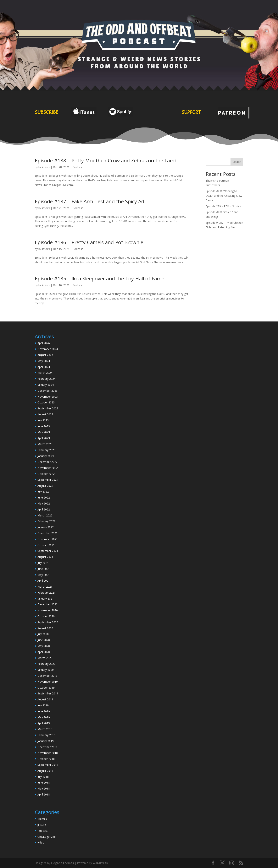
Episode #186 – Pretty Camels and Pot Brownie (89, 242)
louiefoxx (44, 167)
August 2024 (45, 355)
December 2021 (47, 533)
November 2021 (48, 539)
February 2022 (46, 521)
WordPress (100, 863)
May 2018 (44, 788)
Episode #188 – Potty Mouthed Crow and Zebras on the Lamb (106, 160)
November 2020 (48, 610)
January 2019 (46, 741)
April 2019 (44, 723)
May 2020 (44, 646)
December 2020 (47, 604)
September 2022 (48, 480)
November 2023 (48, 397)
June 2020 (44, 640)
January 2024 (46, 385)
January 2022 (46, 527)
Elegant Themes (62, 863)
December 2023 (47, 391)
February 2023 (46, 450)
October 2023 (46, 402)
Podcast (78, 167)
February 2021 (46, 593)
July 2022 (43, 491)
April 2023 (44, 438)
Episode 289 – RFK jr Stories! (224, 206)
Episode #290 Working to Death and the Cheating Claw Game (224, 196)
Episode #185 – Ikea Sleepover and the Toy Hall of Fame (100, 278)
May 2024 (44, 361)
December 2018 (47, 747)
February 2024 (46, 379)
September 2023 (48, 408)
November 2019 (48, 682)
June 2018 (44, 782)
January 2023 (46, 456)
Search (237, 162)
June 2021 (44, 569)
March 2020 (45, 658)
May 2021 (44, 575)
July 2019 (43, 705)
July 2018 (43, 777)
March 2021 (45, 587)
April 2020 (44, 652)
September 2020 (48, 622)
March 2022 (45, 515)
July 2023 (43, 420)
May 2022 (44, 503)
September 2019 (48, 693)
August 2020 (45, 628)
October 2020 (46, 616)
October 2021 (46, 545)
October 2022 (46, 474)
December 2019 (47, 676)
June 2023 (44, 426)
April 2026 (44, 343)
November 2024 (48, 349)
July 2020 (43, 634)
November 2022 (48, 468)
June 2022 (44, 497)
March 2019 (45, 729)
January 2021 (46, 598)
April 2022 (44, 509)
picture (42, 825)
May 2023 (44, 432)
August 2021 (45, 557)
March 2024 (45, 373)
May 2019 (44, 717)
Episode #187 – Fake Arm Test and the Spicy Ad (89, 201)
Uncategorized (47, 837)
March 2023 (45, 444)
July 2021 (43, 563)
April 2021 (44, 581)
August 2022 (45, 486)
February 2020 (46, 664)
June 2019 (44, 711)
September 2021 (48, 551)
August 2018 (45, 771)
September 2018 (48, 765)
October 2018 (46, 759)
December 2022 (47, 462)
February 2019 (46, 735)
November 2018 (48, 753)
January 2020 (46, 670)
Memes (42, 819)
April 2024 (44, 367)
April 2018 (44, 794)
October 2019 (46, 688)
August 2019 (45, 699)
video (41, 842)
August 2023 (45, 414)
